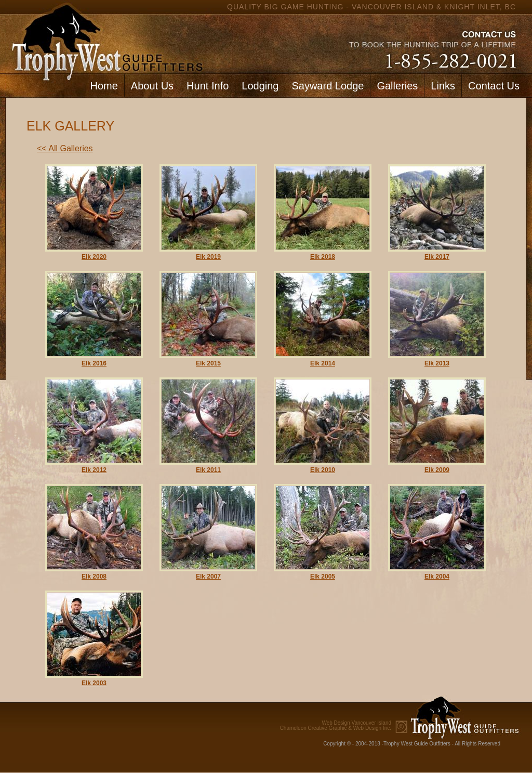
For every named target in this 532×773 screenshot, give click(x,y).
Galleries (397, 86)
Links (443, 86)
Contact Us (494, 86)
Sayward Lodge (328, 86)
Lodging (260, 86)
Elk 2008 (94, 577)
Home (104, 86)
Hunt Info (208, 86)
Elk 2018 (323, 257)
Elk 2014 (323, 363)
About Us (152, 86)
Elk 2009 (437, 470)
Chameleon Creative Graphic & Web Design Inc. (336, 726)
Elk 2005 (323, 577)
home (105, 37)
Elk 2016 (94, 363)
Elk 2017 (437, 257)
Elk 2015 (208, 363)
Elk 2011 (208, 470)
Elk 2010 (323, 470)
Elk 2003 (94, 683)
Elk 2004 (437, 577)
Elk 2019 (208, 257)
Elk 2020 (94, 257)
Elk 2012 (94, 470)
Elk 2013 (437, 363)
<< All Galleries (65, 148)
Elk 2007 (208, 577)
